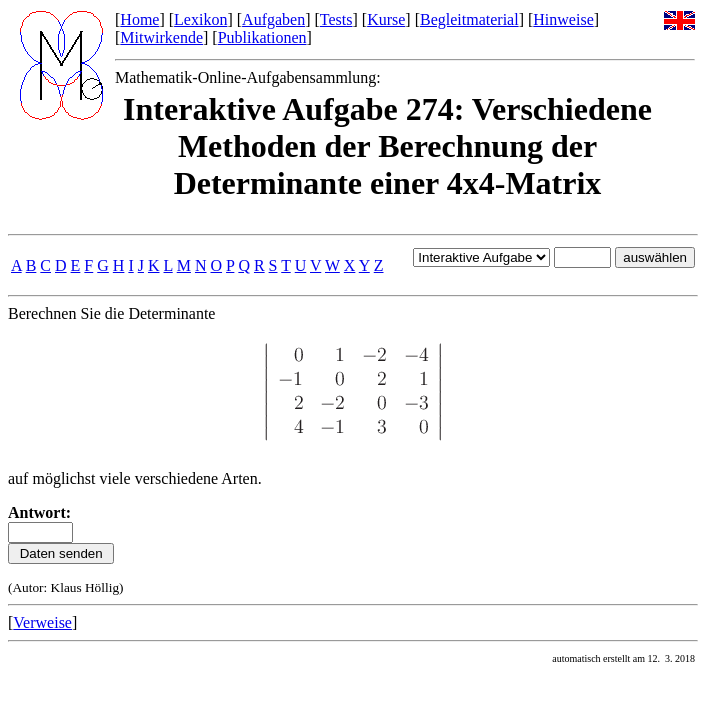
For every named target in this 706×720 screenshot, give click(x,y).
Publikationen (262, 37)
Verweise (42, 622)
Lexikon (200, 19)
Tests (336, 19)
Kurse (386, 19)
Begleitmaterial (469, 19)
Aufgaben (273, 19)
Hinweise (563, 19)
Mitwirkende (161, 37)
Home (139, 19)
